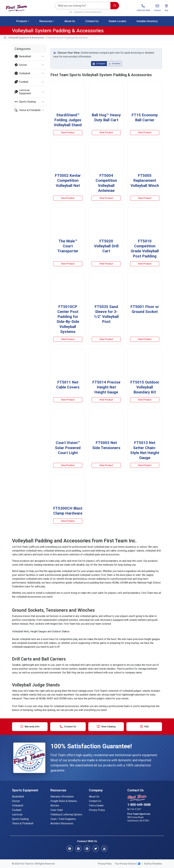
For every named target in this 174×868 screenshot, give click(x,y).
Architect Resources (62, 823)
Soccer (21, 65)
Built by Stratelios (153, 864)
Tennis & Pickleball (27, 110)
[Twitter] (96, 849)
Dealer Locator (118, 21)
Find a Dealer (96, 806)
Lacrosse (17, 814)
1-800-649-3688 (139, 805)
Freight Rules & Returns (64, 801)
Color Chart (57, 810)
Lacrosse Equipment (23, 92)
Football (21, 82)
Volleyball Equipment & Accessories (26, 38)
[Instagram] (78, 849)
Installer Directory (147, 21)
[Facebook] (70, 849)
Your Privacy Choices (128, 864)
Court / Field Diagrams (63, 819)
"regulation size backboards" (88, 12)
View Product (68, 132)
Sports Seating (25, 102)
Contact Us (92, 21)
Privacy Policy (97, 810)
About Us (70, 21)
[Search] (83, 6)
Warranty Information (62, 797)
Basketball (23, 56)
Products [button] (22, 21)
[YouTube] (104, 849)
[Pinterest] (87, 849)
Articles (55, 806)
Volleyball (22, 73)
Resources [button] (46, 21)
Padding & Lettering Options (66, 814)
